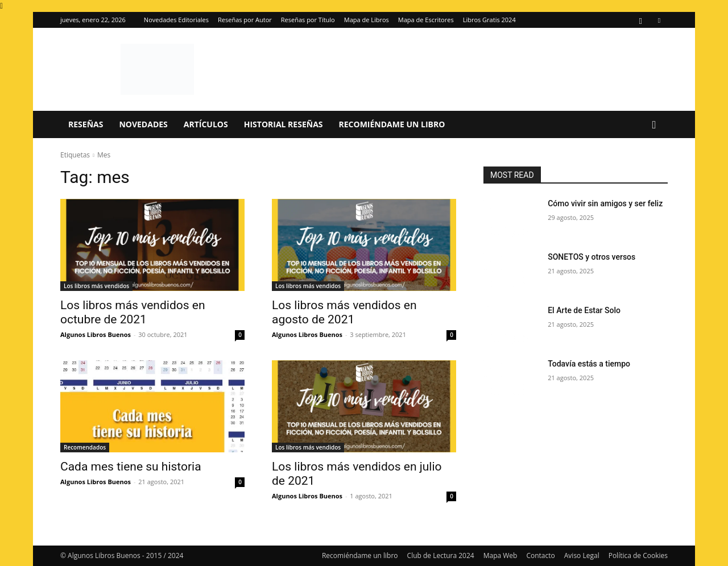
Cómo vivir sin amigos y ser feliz (605, 203)
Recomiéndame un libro (392, 124)
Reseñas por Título (308, 20)
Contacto (540, 555)
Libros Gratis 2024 (489, 20)
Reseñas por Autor (245, 20)
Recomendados (85, 447)
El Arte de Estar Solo (584, 310)
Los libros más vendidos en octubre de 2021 (133, 312)
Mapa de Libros (367, 20)
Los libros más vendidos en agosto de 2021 (344, 312)
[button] (654, 125)
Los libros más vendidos (96, 286)
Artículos (206, 124)
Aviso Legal (582, 555)
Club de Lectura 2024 (441, 555)
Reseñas (86, 124)
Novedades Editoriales (176, 20)
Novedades (143, 124)
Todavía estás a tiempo (589, 364)
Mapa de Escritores (426, 20)
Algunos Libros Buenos (96, 334)
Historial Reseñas (284, 124)
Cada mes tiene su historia (131, 467)
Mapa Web (500, 555)
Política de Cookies (638, 555)
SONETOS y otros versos (591, 257)
